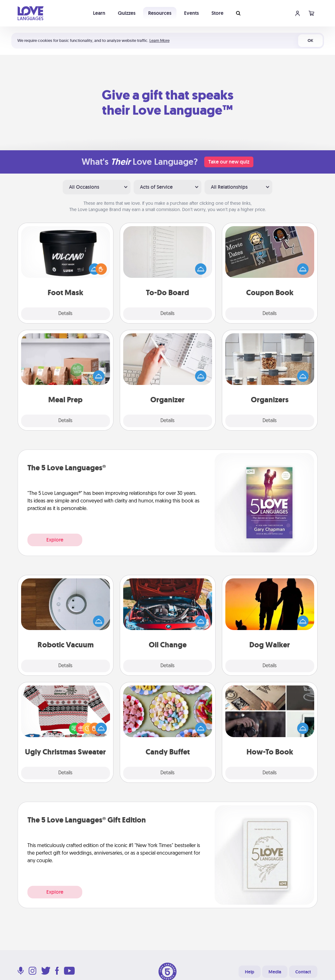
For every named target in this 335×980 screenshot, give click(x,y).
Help (250, 972)
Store (217, 13)
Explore (55, 540)
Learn (99, 13)
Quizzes (127, 13)
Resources (160, 13)
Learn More (159, 40)
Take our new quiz (229, 162)
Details (65, 314)
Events (191, 13)
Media (275, 972)
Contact (303, 972)
